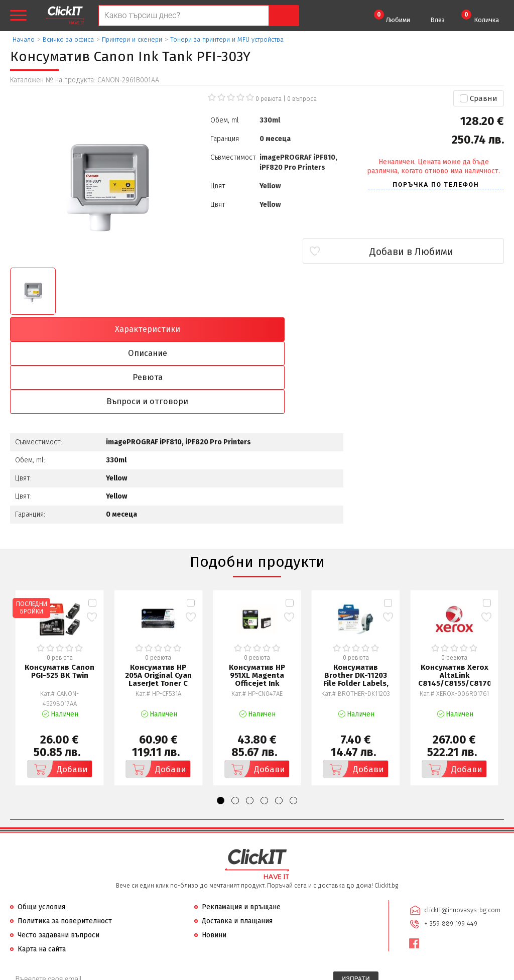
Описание (195, 329)
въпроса (302, 99)
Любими (392, 17)
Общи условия (41, 835)
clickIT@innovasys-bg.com (461, 838)
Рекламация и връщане (241, 835)
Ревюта (319, 329)
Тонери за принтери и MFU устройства (227, 39)
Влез (437, 20)
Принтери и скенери (132, 39)
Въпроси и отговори (444, 329)
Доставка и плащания (237, 849)
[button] (221, 729)
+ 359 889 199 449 (450, 851)
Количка (480, 17)
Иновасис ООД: (204, 972)
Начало (24, 39)
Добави (59, 697)
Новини (214, 863)
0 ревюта (269, 99)
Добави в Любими (444, 252)
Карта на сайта (42, 877)
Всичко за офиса (68, 39)
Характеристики (70, 329)
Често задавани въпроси (58, 863)
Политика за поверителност (65, 849)
